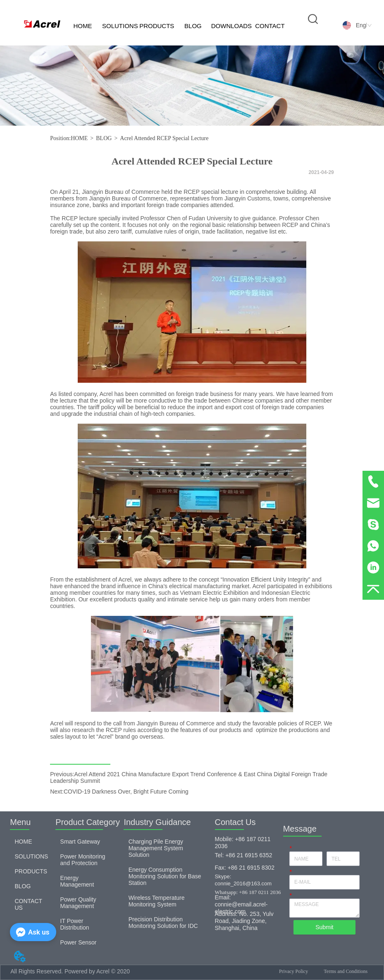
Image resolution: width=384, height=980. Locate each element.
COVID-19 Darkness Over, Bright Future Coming (126, 792)
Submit (324, 927)
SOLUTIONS (120, 26)
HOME (82, 26)
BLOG (193, 26)
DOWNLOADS (231, 26)
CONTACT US (270, 34)
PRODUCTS (157, 26)
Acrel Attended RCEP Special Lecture (164, 138)
